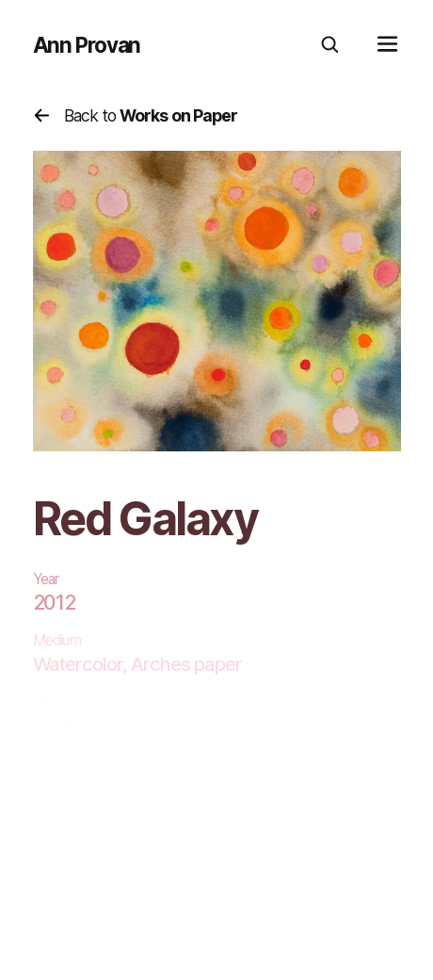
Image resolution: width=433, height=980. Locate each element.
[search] (330, 45)
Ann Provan (87, 45)
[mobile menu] (387, 45)
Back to (136, 115)
